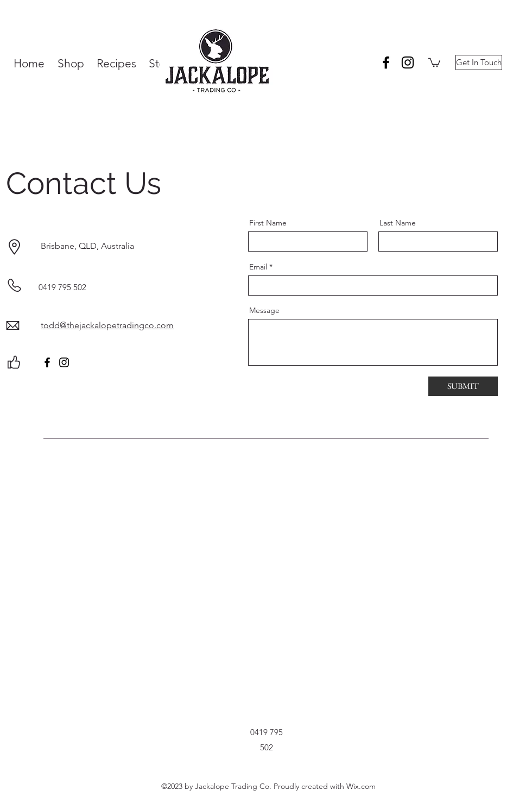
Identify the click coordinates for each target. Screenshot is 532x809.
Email (258, 267)
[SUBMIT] (463, 386)
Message (264, 310)
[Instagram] (64, 362)
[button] (434, 62)
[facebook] (386, 62)
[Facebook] (47, 362)
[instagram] (408, 62)
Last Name (398, 223)
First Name (268, 223)
